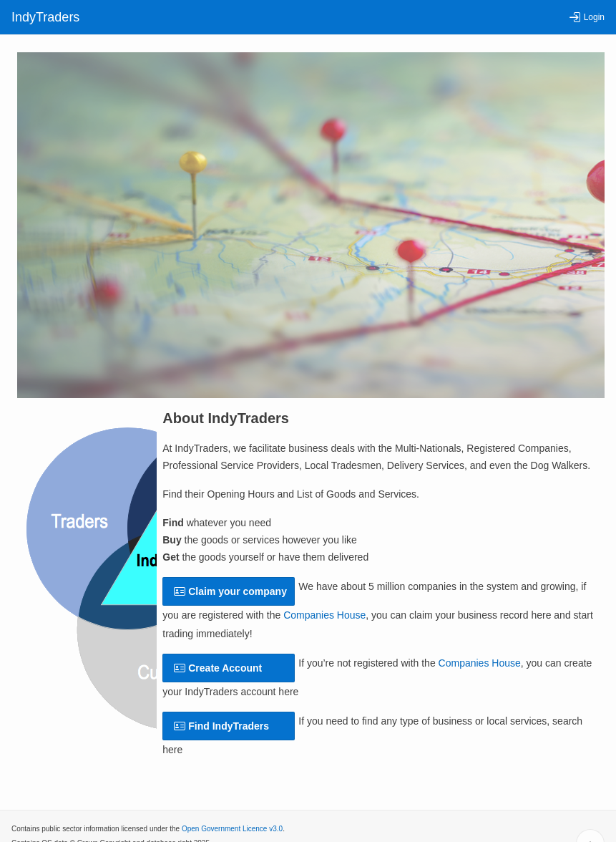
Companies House (324, 615)
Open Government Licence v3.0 (232, 829)
